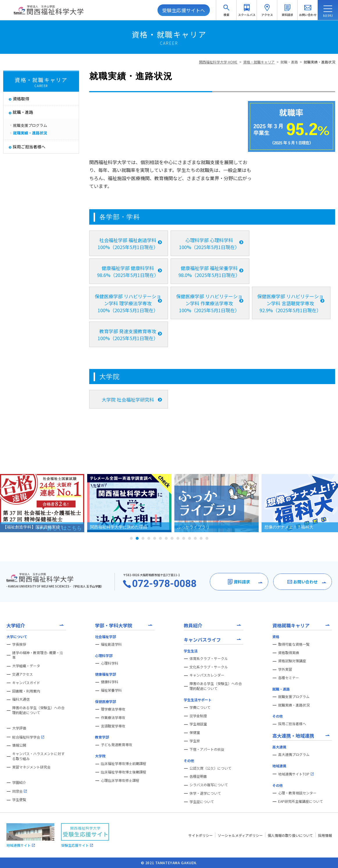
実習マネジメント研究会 (31, 767)
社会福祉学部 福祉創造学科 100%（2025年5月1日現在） (128, 244)
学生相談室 (198, 724)
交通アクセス (23, 674)
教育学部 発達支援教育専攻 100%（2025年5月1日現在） (128, 335)
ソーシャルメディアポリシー (240, 835)
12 (195, 538)
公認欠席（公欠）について (210, 768)
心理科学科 (110, 663)
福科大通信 (21, 699)
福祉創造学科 (111, 644)
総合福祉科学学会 (28, 737)
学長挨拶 (19, 644)
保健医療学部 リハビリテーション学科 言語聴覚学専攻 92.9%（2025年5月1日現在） (290, 303)
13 (201, 538)
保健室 (195, 732)
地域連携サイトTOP (296, 774)
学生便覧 (19, 800)
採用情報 (325, 835)
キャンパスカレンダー (207, 675)
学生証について (202, 802)
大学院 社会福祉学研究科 (128, 400)
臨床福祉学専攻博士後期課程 (124, 772)
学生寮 (195, 741)
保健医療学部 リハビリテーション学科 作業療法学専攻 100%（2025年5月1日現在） (209, 303)
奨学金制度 (198, 716)
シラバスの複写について (209, 785)
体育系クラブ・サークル (209, 658)
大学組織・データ (26, 666)
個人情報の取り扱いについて (290, 835)
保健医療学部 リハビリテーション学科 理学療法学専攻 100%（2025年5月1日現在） (128, 303)
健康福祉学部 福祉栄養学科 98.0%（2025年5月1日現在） (209, 271)
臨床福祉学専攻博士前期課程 (124, 764)
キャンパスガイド (26, 683)
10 (184, 538)
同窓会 (19, 791)
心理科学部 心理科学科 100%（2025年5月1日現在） (209, 244)
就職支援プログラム (294, 697)
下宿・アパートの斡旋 (207, 749)
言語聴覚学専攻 (113, 726)
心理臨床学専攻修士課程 (120, 780)
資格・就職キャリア (259, 62)
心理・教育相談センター (297, 793)
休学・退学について (205, 793)
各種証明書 (198, 776)
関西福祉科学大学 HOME (218, 62)
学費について (200, 707)
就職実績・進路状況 (319, 62)
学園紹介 (19, 782)
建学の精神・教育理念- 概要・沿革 (38, 655)
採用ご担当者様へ (292, 724)
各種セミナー (289, 678)
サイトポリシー (201, 835)
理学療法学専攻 (113, 709)
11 (189, 538)
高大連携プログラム (294, 755)
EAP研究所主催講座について (301, 801)
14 (207, 538)
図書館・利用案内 (26, 691)
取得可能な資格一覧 (294, 644)
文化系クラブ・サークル (209, 667)
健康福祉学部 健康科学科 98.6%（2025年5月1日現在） (128, 271)
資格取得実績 (289, 653)
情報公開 (19, 745)
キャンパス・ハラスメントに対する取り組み (38, 756)
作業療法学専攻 (113, 718)
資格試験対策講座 (292, 661)
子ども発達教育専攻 (117, 745)
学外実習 (285, 669)
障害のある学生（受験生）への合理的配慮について (38, 710)
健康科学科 (110, 682)
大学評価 (19, 728)
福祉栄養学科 (111, 690)
